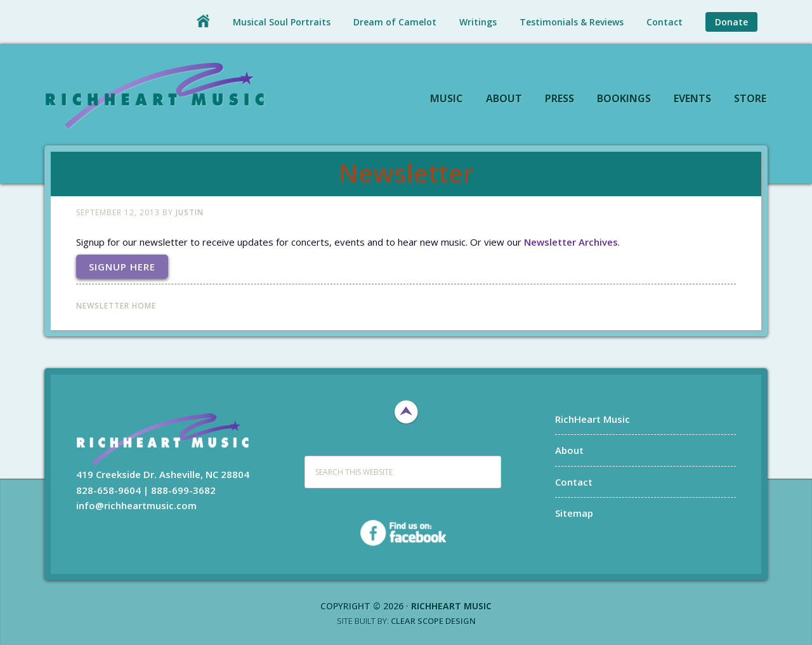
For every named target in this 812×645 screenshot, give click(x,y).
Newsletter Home (116, 306)
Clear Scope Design (433, 621)
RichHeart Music (155, 95)
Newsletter (406, 173)
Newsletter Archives (571, 242)
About (569, 450)
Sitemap (574, 513)
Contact (574, 482)
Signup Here (122, 267)
